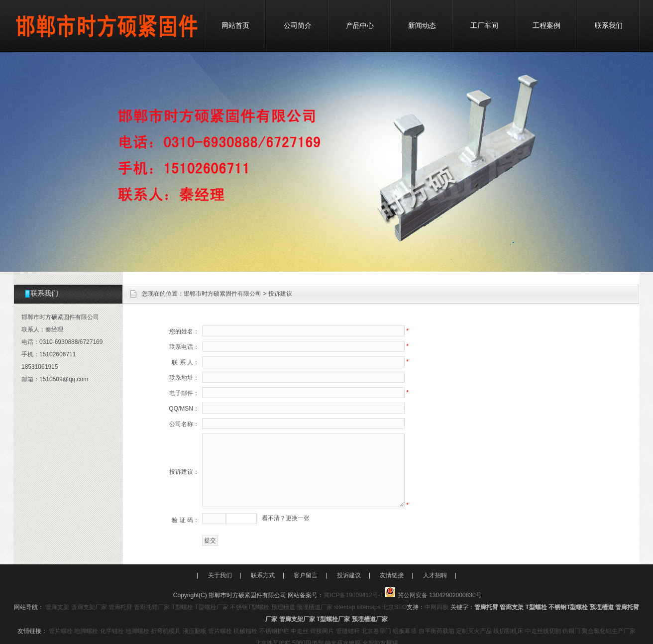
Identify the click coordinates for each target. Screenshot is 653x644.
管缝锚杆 (348, 631)
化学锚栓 (112, 631)
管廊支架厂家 (89, 607)
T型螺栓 (182, 607)
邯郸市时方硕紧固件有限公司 (222, 294)
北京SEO (394, 607)
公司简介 (298, 25)
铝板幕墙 (405, 631)
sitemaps (369, 607)
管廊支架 (57, 607)
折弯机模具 (166, 631)
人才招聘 (435, 575)
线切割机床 (508, 631)
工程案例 (546, 25)
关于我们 (220, 575)
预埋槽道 (283, 607)
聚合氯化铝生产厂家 (609, 631)
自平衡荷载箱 (436, 631)
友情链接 (392, 575)
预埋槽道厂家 (315, 607)
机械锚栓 (245, 631)
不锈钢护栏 (274, 631)
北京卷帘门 (376, 631)
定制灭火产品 (474, 631)
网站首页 (235, 25)
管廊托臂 (120, 607)
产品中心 (360, 25)
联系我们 (609, 25)
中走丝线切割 (543, 631)
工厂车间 (484, 25)
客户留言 (306, 575)
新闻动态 (422, 25)
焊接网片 (322, 631)
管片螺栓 (61, 631)
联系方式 (263, 575)
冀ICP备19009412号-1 (353, 595)
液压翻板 (195, 631)
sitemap (344, 607)
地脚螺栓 (86, 631)
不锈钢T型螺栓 (250, 607)
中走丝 (300, 631)
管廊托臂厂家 (152, 607)
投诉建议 (349, 575)
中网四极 (436, 607)
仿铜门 (571, 631)
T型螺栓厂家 (211, 607)
